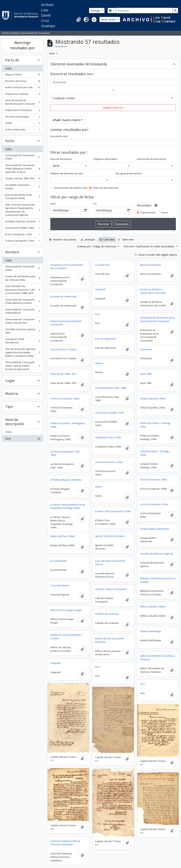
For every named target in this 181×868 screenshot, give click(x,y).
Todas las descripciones (105, 188)
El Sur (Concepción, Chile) (23, 235)
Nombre (12, 252)
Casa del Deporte (60, 585)
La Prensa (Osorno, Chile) (109, 462)
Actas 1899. (146, 374)
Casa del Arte (102, 265)
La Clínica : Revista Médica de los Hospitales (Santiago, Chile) (68, 506)
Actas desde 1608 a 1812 (63, 374)
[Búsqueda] (144, 10)
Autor (10, 141)
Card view (107, 239)
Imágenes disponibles (106, 159)
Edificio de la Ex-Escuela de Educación (110, 640)
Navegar (96, 10)
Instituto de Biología (151, 631)
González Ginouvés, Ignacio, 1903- (23, 331)
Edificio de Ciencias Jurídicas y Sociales (66, 637)
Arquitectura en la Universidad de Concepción (67, 267)
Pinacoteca (146, 349)
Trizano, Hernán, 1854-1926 (23, 179)
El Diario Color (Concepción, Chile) (113, 511)
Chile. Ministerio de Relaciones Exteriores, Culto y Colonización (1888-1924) (23, 290)
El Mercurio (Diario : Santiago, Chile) (156, 425)
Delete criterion (113, 108)
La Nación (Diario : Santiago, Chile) (155, 453)
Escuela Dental (58, 561)
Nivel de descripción (15, 422)
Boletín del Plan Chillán (63, 536)
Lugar (10, 380)
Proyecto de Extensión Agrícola (157, 554)
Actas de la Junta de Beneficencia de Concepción (23, 102)
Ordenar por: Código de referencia (97, 246)
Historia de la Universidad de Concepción (66, 323)
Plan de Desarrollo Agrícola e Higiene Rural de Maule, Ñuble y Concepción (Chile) (23, 352)
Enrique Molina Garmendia (154, 529)
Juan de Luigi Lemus (106, 339)
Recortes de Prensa (23, 82)
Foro (97, 314)
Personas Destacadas (23, 117)
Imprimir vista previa (62, 239)
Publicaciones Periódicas (23, 111)
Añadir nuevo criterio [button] (67, 120)
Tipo (9, 407)
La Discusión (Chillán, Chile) (23, 229)
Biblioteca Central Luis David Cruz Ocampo (158, 580)
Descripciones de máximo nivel (71, 188)
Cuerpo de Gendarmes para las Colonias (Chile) (23, 278)
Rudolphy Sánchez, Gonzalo (23, 222)
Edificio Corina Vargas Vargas (66, 610)
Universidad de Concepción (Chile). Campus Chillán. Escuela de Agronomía (23, 366)
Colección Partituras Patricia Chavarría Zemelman (65, 843)
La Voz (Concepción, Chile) (154, 504)
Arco (97, 667)
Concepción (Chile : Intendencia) (23, 341)
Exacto (165, 212)
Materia (12, 394)
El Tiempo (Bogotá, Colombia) (66, 480)
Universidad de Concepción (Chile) (23, 157)
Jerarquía (88, 239)
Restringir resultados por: (23, 45)
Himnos (99, 363)
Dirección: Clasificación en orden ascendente (149, 246)
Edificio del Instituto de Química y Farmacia (157, 658)
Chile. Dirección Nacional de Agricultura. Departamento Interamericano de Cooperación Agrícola (23, 210)
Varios (99, 487)
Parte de (12, 60)
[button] (78, 20)
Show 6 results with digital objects (156, 255)
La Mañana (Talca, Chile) (108, 437)
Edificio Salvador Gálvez (153, 607)
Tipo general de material (128, 173)
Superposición (148, 212)
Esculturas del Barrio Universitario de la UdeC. (153, 291)
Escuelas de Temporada (63, 296)
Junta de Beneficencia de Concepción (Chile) (23, 197)
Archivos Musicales (23, 130)
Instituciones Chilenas (23, 95)
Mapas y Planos (23, 75)
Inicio (53, 204)
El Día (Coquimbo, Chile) (152, 399)
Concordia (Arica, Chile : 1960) (111, 388)
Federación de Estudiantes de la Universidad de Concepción (157, 319)
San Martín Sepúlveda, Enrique (23, 187)
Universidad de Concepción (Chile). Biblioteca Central (23, 301)
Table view (126, 239)
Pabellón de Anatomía (107, 614)
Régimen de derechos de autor (67, 173)
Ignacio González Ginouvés (110, 536)
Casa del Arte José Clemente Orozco (110, 563)
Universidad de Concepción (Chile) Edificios (23, 311)
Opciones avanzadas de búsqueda (79, 64)
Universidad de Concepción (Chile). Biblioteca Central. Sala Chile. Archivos (23, 169)
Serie (23, 439)
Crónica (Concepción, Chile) (23, 241)
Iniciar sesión (109, 19)
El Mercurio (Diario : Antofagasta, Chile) (68, 425)
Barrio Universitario (150, 265)
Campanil (100, 289)
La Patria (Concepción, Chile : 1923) (66, 453)
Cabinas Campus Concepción (111, 589)
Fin (95, 204)
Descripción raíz (59, 136)
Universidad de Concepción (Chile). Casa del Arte (23, 321)
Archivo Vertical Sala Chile (23, 88)
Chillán (23, 124)
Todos (8, 68)
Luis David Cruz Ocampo (63, 349)
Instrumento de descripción (151, 159)
